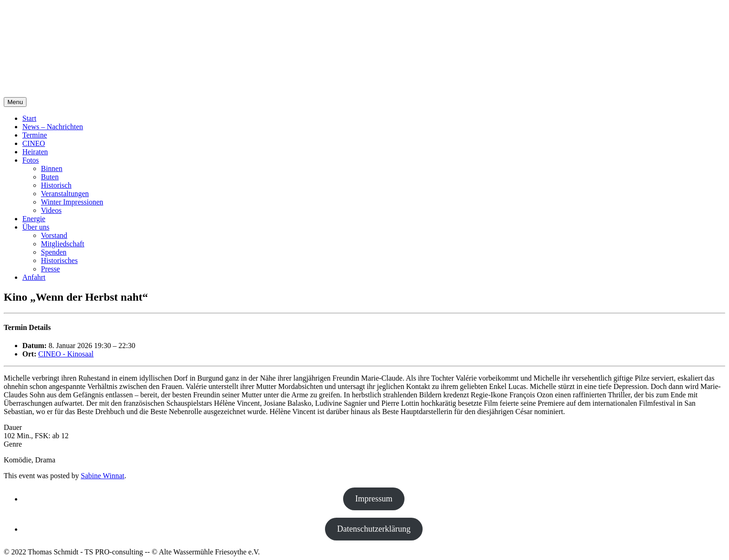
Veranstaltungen (65, 194)
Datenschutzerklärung (374, 529)
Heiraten (35, 152)
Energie (34, 219)
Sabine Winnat (103, 476)
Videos (51, 210)
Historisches (59, 260)
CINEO (34, 143)
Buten (50, 177)
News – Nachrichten (53, 127)
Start (29, 118)
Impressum (374, 499)
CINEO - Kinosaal (66, 354)
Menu (15, 102)
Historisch (56, 185)
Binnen (52, 168)
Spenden (54, 252)
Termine (35, 135)
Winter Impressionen (72, 202)
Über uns (36, 227)
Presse (50, 269)
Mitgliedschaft (63, 244)
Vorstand (54, 235)
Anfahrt (34, 277)
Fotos (31, 160)
